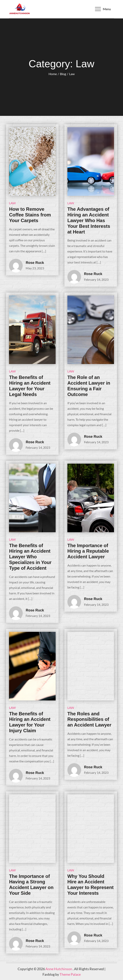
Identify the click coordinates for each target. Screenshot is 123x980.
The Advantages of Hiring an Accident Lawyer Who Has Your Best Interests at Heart (89, 220)
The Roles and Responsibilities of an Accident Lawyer (89, 719)
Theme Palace (70, 974)
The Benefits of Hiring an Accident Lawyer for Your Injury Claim (30, 722)
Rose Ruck (35, 263)
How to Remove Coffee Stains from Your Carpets (30, 215)
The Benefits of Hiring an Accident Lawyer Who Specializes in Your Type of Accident (30, 557)
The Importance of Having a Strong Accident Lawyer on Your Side (31, 885)
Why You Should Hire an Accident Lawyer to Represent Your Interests (90, 885)
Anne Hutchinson (59, 969)
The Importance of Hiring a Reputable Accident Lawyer (88, 551)
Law (12, 203)
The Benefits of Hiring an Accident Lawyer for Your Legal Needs (30, 386)
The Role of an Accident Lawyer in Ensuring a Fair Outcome (89, 386)
